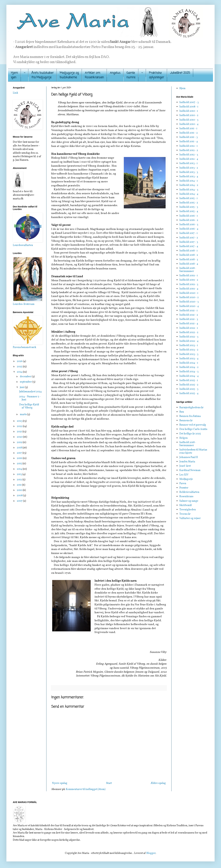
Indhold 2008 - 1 (189, 107)
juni (22, 387)
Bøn (182, 412)
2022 (20, 426)
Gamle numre (131, 75)
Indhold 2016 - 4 (189, 229)
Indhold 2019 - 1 (189, 276)
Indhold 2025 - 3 (189, 389)
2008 (20, 496)
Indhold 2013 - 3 (189, 172)
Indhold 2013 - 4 (189, 177)
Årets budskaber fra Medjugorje (43, 75)
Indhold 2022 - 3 (189, 337)
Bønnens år (186, 421)
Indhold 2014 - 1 (189, 181)
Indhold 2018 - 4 (189, 264)
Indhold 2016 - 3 (189, 225)
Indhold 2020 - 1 (189, 293)
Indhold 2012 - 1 (188, 146)
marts (23, 414)
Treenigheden (188, 510)
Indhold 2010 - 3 (189, 120)
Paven (183, 484)
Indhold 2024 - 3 (189, 372)
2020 (20, 437)
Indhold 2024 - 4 (189, 376)
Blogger (151, 853)
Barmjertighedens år (191, 408)
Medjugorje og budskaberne (69, 75)
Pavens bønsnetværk (25, 347)
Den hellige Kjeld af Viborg (29, 406)
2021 (20, 432)
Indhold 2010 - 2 (189, 115)
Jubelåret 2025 (180, 73)
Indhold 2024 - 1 (189, 363)
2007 (20, 501)
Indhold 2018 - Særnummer (188, 270)
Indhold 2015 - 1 (188, 198)
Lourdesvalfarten (23, 245)
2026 (20, 361)
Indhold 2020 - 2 (189, 297)
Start (109, 783)
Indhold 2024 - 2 (189, 367)
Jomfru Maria (187, 462)
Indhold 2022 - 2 (189, 332)
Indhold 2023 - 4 (189, 359)
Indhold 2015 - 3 (189, 207)
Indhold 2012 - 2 (189, 150)
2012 (20, 480)
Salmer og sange (189, 501)
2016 (20, 458)
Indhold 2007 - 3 (189, 102)
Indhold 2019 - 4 (189, 289)
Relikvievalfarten (189, 492)
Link (15, 93)
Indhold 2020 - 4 (189, 306)
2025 (20, 367)
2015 (20, 464)
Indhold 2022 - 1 (189, 328)
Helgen (184, 438)
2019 (20, 442)
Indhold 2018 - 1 (188, 251)
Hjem (182, 88)
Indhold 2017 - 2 (189, 238)
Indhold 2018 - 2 (189, 255)
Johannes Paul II (189, 457)
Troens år (185, 514)
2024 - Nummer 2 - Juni (30, 398)
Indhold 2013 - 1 (188, 163)
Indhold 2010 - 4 (189, 124)
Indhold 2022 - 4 (189, 341)
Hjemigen (14, 75)
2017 (20, 453)
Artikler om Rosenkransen (94, 75)
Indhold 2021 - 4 (189, 324)
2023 (20, 421)
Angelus (115, 73)
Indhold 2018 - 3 (189, 260)
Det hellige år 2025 (190, 434)
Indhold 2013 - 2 (189, 168)
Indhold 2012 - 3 (189, 155)
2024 (20, 372)
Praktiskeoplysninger (156, 75)
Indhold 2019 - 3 (189, 284)
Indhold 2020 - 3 (189, 302)
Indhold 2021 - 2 (189, 315)
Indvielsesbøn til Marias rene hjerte (193, 451)
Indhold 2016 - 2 (189, 220)
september (26, 382)
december (26, 377)
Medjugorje (186, 479)
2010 (20, 490)
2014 (20, 469)
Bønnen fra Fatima (190, 416)
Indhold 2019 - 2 (189, 280)
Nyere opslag (60, 783)
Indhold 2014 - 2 (189, 185)
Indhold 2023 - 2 (189, 350)
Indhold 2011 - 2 (188, 133)
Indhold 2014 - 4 (189, 194)
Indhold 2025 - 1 (189, 380)
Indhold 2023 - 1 (189, 345)
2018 (20, 448)
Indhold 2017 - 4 (189, 246)
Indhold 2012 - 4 (189, 159)
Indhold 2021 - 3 (189, 319)
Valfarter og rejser (190, 518)
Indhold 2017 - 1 (188, 233)
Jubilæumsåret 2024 (30, 392)
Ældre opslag (158, 783)
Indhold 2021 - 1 (188, 311)
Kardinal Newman (190, 470)
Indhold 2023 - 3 (189, 354)
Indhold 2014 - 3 (189, 190)
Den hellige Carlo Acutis (193, 429)
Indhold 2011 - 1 (188, 129)
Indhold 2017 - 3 (189, 242)
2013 (20, 474)
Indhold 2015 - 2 (189, 203)
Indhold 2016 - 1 (189, 216)
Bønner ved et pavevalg (193, 425)
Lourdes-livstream (24, 304)
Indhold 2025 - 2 (189, 385)
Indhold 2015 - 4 (189, 211)
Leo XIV (184, 475)
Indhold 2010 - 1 (189, 111)
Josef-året (185, 466)
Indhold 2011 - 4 (189, 142)
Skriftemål (186, 505)
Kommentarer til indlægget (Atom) (86, 789)
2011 (19, 485)
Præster (184, 488)
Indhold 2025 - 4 (189, 393)
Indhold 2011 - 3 (188, 137)
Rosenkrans (186, 497)
